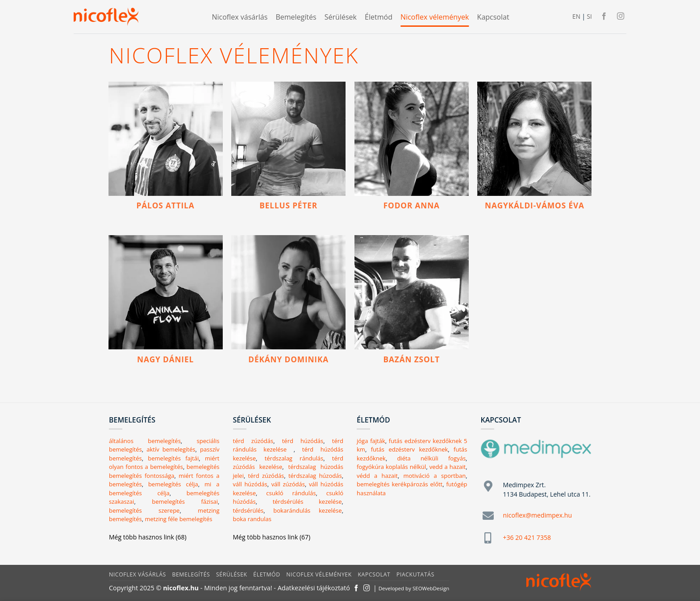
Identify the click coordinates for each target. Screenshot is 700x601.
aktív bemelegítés (171, 449)
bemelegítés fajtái (173, 458)
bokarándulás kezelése (307, 510)
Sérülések (341, 17)
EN (576, 16)
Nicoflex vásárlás (240, 17)
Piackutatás (415, 574)
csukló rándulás (291, 493)
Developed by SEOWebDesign (414, 588)
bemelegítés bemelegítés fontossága (164, 471)
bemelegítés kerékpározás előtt (400, 484)
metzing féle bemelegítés (178, 519)
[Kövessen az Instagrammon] (621, 17)
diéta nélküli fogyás (431, 458)
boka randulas (252, 519)
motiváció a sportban (435, 476)
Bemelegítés (296, 17)
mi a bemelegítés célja (164, 489)
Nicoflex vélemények (435, 17)
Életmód (379, 17)
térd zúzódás (253, 441)
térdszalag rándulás (294, 458)
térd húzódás (303, 441)
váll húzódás (250, 484)
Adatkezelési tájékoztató (314, 588)
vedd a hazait (448, 467)
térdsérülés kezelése (307, 502)
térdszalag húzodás (315, 476)
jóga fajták (371, 441)
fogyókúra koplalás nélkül (391, 467)
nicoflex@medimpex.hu (538, 515)
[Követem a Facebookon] (604, 17)
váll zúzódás (288, 484)
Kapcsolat (493, 17)
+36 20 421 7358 (527, 537)
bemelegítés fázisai (185, 502)
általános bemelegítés (145, 441)
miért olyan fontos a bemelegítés (164, 463)
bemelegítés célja (173, 484)
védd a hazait (377, 476)
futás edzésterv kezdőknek (410, 449)
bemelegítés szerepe (144, 510)
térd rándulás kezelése (288, 445)
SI (589, 16)
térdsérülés (248, 510)
